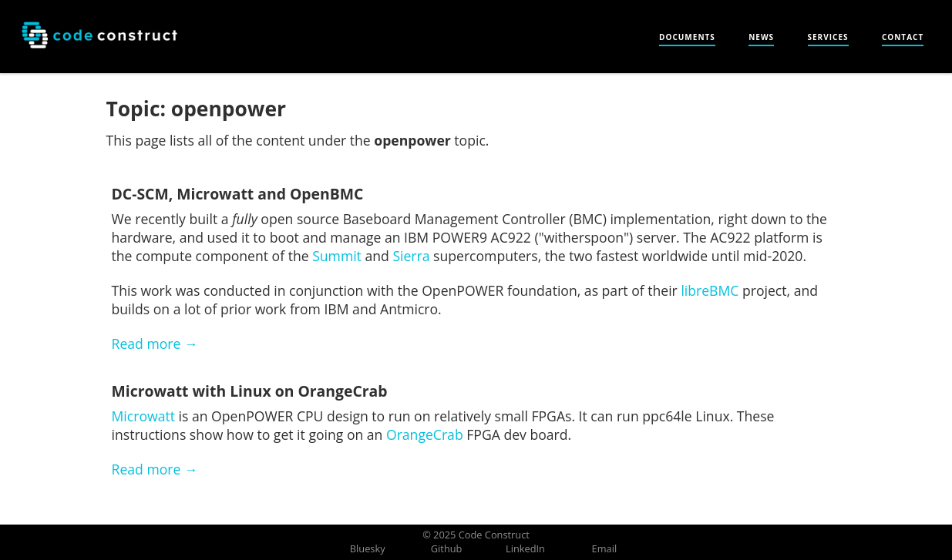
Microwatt (143, 416)
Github (447, 548)
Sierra (411, 256)
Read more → (155, 344)
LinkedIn (525, 548)
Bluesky (368, 548)
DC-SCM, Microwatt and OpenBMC (238, 194)
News (761, 37)
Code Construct (494, 535)
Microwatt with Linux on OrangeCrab (250, 391)
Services (828, 37)
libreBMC (710, 290)
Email (605, 548)
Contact (903, 37)
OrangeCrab (425, 434)
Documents (687, 37)
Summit (337, 256)
